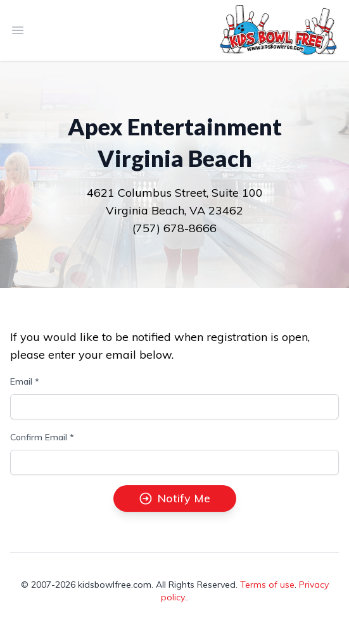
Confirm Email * (42, 437)
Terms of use (267, 585)
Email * (25, 381)
